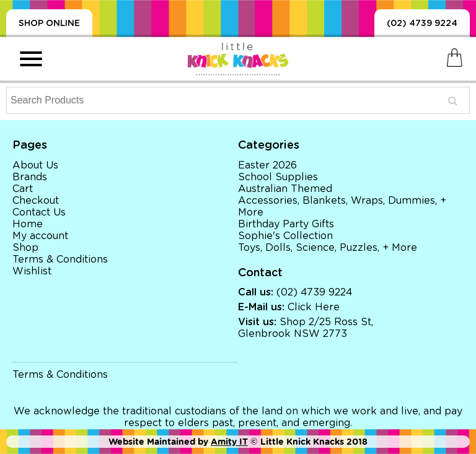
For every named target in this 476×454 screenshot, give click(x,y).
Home (28, 224)
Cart (23, 189)
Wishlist (32, 271)
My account (40, 236)
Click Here (314, 307)
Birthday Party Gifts (286, 224)
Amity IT (229, 442)
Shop (25, 248)
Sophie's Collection (285, 236)
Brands (30, 177)
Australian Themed (285, 189)
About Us (35, 165)
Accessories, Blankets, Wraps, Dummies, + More (342, 207)
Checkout (36, 201)
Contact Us (39, 212)
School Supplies (278, 177)
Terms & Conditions (60, 260)
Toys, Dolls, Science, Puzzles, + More (328, 248)
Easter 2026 (267, 165)
